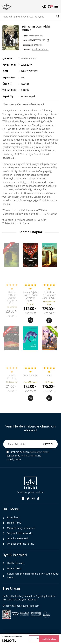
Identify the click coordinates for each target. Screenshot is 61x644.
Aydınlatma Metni (39, 452)
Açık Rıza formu (30, 456)
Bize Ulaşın (13, 517)
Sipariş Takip (14, 523)
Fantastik (37, 45)
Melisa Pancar (29, 58)
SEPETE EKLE (49, 639)
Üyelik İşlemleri (16, 563)
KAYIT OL (48, 444)
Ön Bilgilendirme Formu (21, 544)
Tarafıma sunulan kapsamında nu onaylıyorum (28, 455)
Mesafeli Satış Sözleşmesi (21, 528)
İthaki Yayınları (40, 49)
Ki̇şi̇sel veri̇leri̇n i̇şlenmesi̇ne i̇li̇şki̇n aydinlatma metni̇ (33, 575)
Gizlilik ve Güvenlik (18, 538)
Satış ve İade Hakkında (20, 533)
